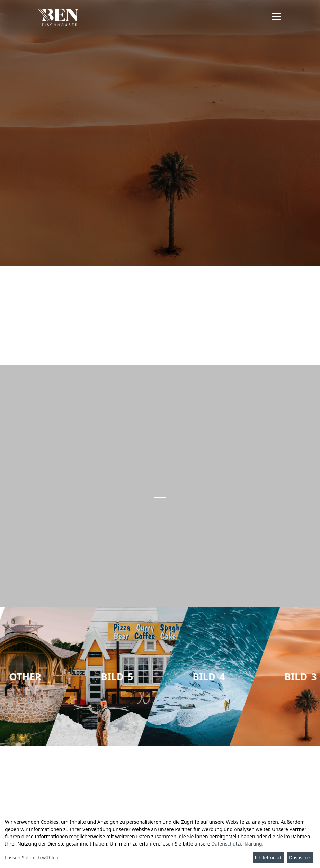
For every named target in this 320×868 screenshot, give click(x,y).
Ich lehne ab (269, 857)
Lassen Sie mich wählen (32, 857)
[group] (160, 677)
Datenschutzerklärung (237, 844)
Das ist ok (300, 857)
